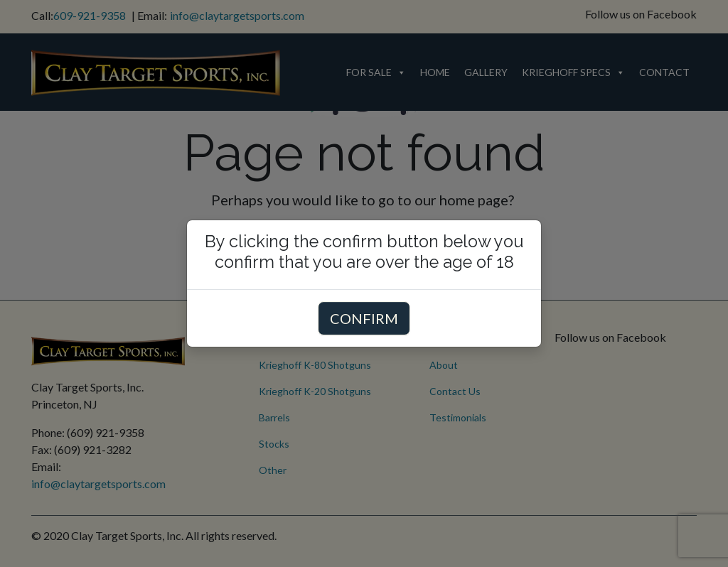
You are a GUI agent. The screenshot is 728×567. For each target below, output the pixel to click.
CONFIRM (364, 318)
